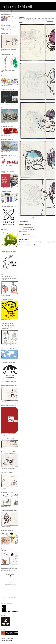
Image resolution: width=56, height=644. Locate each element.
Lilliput (3, 28)
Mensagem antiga (51, 242)
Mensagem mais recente (25, 242)
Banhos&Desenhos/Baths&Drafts (8, 27)
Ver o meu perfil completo (12, 19)
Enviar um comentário (24, 240)
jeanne (23, 232)
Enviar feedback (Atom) (31, 245)
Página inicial (39, 242)
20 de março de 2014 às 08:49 (29, 230)
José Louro (12, 17)
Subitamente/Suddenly (6, 29)
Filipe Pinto (24, 224)
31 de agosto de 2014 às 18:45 (29, 237)
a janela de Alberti (17, 7)
